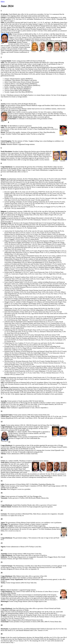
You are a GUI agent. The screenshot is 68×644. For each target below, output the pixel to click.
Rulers (3, 2)
